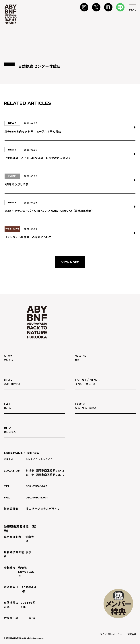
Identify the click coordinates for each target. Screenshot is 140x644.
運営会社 (132, 634)
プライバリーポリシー (111, 634)
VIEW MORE (70, 262)
